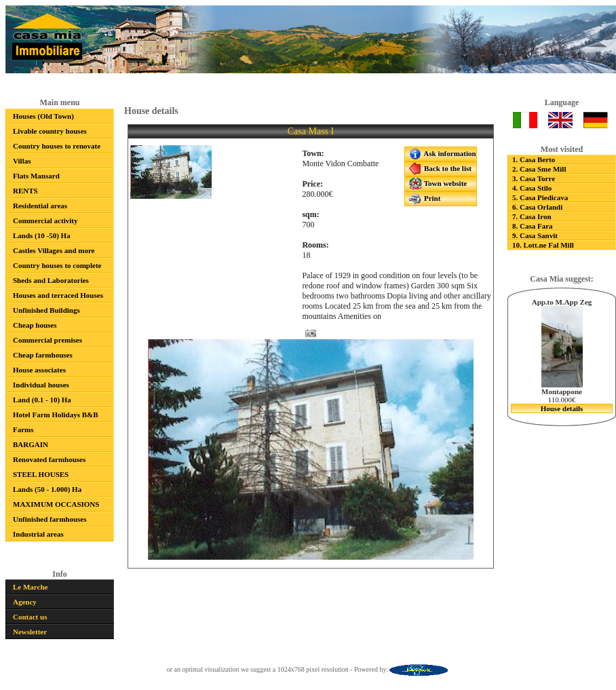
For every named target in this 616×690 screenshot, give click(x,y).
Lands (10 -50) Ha (42, 235)
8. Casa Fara (533, 226)
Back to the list (440, 169)
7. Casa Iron (532, 216)
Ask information (442, 154)
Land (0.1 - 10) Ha (42, 400)
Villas (22, 161)
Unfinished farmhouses (50, 519)
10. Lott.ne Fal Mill (543, 245)
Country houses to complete (57, 265)
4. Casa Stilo (532, 188)
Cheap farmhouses (43, 355)
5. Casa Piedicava (540, 197)
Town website (438, 184)
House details (562, 408)
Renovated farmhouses (49, 459)
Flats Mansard (36, 176)
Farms (23, 429)
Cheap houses (35, 325)
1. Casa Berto (534, 159)
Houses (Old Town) (43, 116)
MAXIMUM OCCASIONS (56, 504)
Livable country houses (50, 131)
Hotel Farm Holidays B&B (56, 415)
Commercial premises (47, 340)
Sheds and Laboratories (51, 280)
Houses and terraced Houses (58, 295)
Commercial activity (45, 221)
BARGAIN (31, 444)
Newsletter (30, 632)
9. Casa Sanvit (535, 235)
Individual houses (41, 385)
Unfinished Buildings (46, 310)
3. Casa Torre (534, 178)
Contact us (30, 617)
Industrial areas (38, 534)
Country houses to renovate (57, 146)
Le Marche (30, 587)
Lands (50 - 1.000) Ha (47, 489)
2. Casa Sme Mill (539, 169)
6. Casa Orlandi (537, 207)
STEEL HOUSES (41, 474)
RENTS (25, 191)
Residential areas (40, 206)
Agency (25, 602)
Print (424, 199)
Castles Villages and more (54, 250)
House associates (39, 370)
